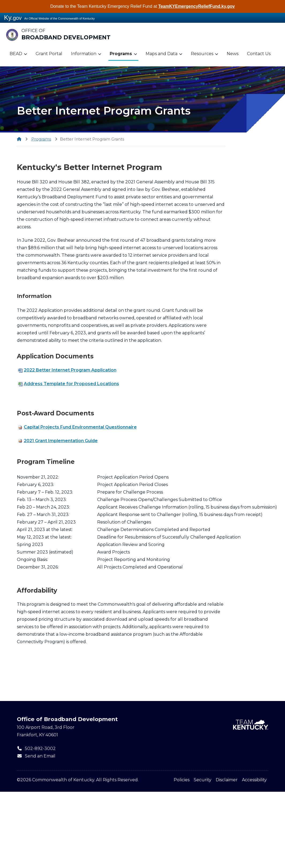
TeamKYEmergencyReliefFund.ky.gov (196, 6)
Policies (182, 780)
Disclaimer (227, 780)
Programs (123, 54)
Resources (204, 54)
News (233, 54)
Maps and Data (164, 54)
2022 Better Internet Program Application (67, 370)
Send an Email (36, 756)
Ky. (13, 18)
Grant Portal (49, 54)
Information (86, 54)
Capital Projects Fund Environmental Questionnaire (77, 427)
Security (203, 780)
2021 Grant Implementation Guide (58, 441)
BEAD (18, 54)
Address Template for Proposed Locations (69, 384)
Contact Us (259, 54)
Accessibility (254, 780)
